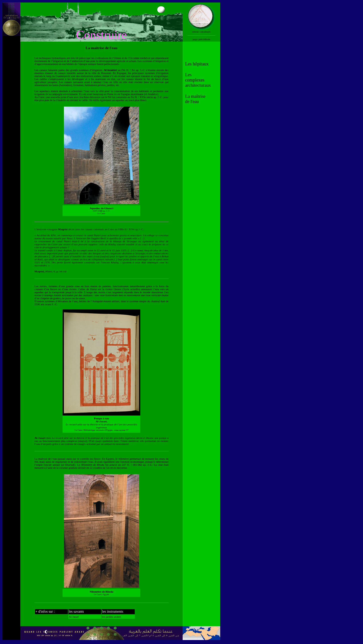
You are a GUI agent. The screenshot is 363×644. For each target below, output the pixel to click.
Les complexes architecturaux (198, 80)
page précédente (201, 39)
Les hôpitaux (197, 64)
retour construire (202, 32)
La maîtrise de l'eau (195, 99)
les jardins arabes (112, 617)
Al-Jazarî (74, 617)
